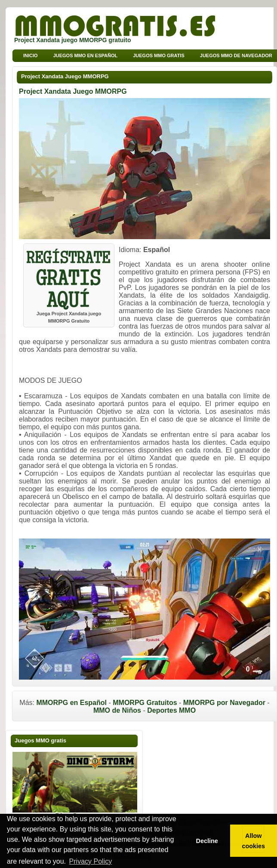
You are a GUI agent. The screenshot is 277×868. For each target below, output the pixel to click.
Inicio (31, 55)
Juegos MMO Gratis (159, 55)
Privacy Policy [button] (91, 861)
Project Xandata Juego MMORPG (65, 76)
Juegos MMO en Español (86, 55)
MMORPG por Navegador (224, 703)
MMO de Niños (117, 710)
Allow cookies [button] (254, 841)
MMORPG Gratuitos (145, 703)
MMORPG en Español (71, 703)
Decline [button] (207, 841)
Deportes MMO (171, 710)
